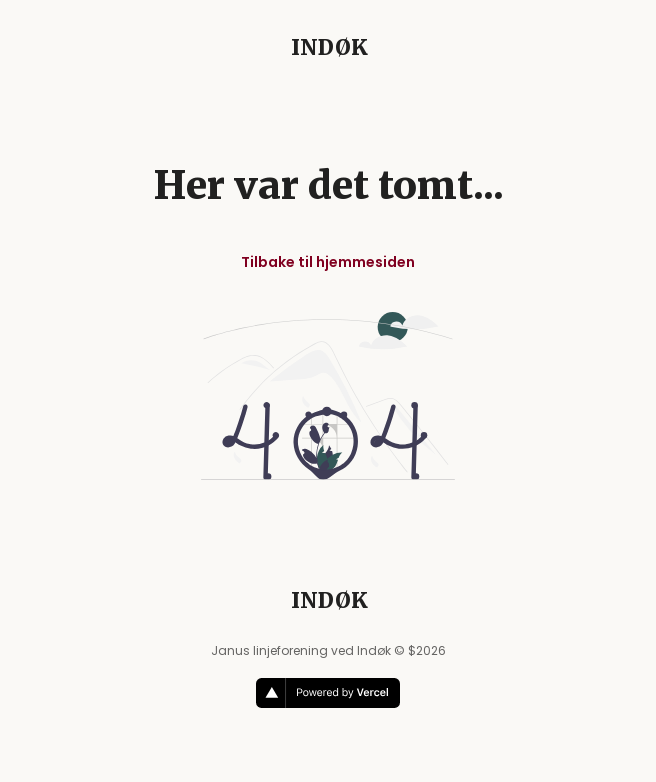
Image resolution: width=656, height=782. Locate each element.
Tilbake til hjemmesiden (328, 262)
